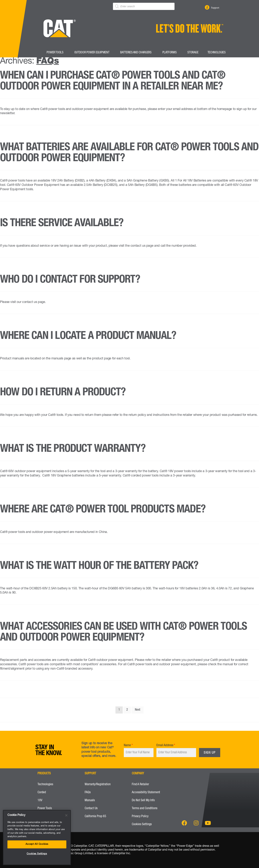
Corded (42, 792)
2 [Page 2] (127, 710)
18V (40, 800)
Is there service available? (62, 224)
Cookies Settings (142, 824)
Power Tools (56, 53)
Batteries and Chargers (137, 53)
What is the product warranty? (73, 449)
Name (127, 745)
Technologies (217, 53)
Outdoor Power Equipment (93, 53)
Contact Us (91, 808)
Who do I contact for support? (70, 280)
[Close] (66, 815)
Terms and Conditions (145, 808)
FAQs (88, 792)
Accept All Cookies (37, 844)
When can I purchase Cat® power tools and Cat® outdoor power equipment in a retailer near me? (113, 82)
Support (216, 8)
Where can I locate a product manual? (88, 337)
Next (138, 710)
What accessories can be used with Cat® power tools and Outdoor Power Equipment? (123, 633)
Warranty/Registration (98, 785)
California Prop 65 (96, 816)
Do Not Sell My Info (143, 800)
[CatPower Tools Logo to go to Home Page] (58, 45)
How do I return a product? (63, 393)
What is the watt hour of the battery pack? (99, 567)
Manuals (90, 800)
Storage (193, 53)
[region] (37, 838)
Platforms (170, 53)
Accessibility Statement (146, 792)
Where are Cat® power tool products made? (103, 510)
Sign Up (210, 753)
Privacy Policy (140, 816)
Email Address (165, 745)
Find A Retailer (140, 785)
